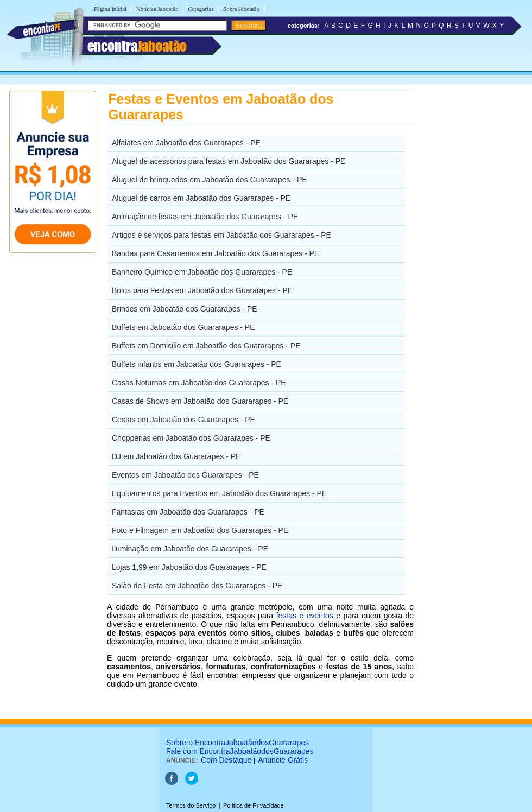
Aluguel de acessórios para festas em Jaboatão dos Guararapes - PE (229, 161)
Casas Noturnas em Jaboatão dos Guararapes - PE (199, 383)
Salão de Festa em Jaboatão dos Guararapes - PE (197, 586)
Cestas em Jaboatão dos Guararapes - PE (183, 420)
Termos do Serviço (191, 805)
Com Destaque (226, 760)
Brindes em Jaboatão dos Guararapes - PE (185, 309)
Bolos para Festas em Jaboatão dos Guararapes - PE (202, 290)
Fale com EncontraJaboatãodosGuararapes (240, 751)
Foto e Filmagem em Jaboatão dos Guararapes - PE (200, 530)
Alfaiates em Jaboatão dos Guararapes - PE (186, 143)
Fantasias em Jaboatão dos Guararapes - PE (188, 512)
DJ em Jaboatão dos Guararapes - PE (176, 456)
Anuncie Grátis (283, 760)
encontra (137, 46)
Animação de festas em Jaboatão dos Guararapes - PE (205, 217)
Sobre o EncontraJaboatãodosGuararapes (237, 743)
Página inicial (110, 9)
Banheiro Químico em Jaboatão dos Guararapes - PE (202, 272)
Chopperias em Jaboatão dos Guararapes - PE (191, 438)
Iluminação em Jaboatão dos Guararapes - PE (190, 549)
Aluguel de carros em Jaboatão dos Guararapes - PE (201, 198)
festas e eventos (305, 616)
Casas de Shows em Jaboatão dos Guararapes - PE (200, 401)
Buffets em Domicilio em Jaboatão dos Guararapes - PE (206, 346)
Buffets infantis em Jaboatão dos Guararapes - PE (197, 364)
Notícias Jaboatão (157, 9)
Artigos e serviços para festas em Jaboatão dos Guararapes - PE (221, 235)
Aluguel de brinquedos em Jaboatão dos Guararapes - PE (210, 180)
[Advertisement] (470, 252)
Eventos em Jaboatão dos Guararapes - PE (185, 475)
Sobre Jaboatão (241, 9)
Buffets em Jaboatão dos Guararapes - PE (183, 327)
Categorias (201, 9)
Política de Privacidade (254, 805)
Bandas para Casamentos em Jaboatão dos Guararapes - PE (216, 253)
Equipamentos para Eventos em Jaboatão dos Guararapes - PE (219, 493)
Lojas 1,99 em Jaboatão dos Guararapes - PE (189, 567)
